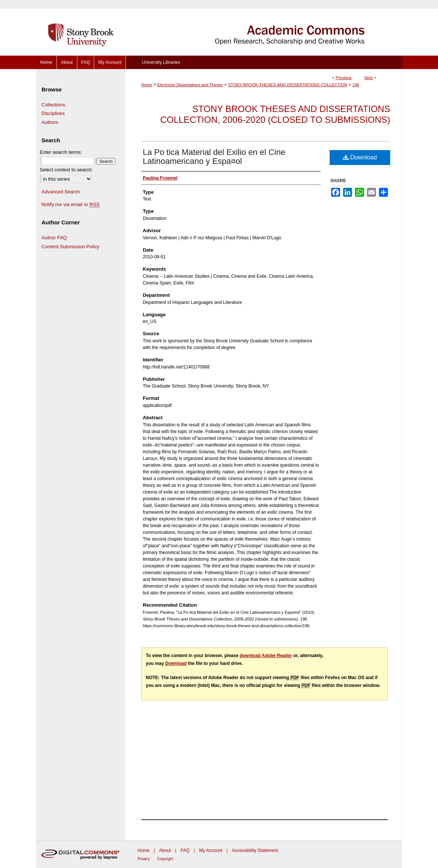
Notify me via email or (70, 205)
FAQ (185, 850)
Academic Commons (264, 28)
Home (147, 85)
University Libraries (161, 62)
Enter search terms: (61, 152)
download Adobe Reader (266, 656)
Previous (344, 78)
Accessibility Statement (255, 850)
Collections (53, 105)
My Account (211, 850)
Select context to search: (66, 170)
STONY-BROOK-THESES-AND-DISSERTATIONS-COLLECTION (288, 85)
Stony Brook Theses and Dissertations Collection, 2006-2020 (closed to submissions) (275, 114)
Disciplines (53, 113)
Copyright (165, 859)
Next (369, 78)
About (165, 850)
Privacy (144, 859)
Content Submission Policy (70, 247)
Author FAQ (54, 238)
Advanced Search (61, 192)
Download (360, 157)
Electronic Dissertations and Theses (190, 85)
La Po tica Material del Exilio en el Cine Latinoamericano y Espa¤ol (214, 157)
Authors (50, 122)
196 (356, 85)
